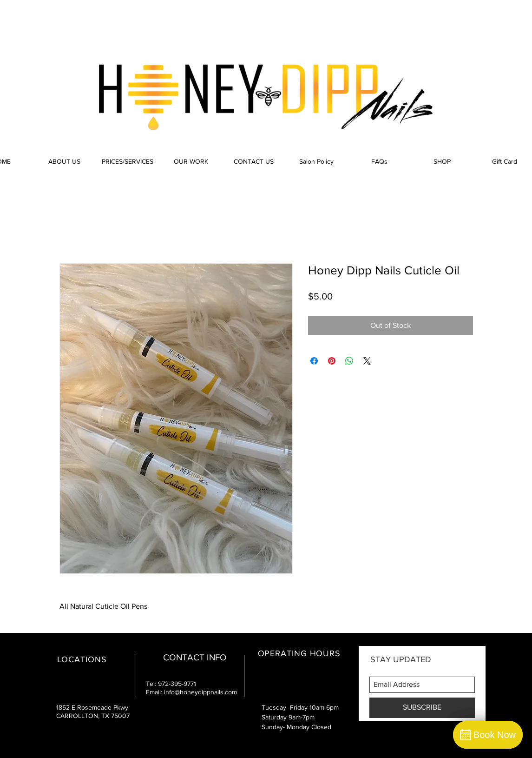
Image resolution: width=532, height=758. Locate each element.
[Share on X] (367, 361)
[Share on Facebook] (314, 361)
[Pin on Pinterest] (332, 361)
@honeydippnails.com (206, 692)
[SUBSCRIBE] (422, 708)
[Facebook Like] (414, 19)
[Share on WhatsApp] (349, 361)
